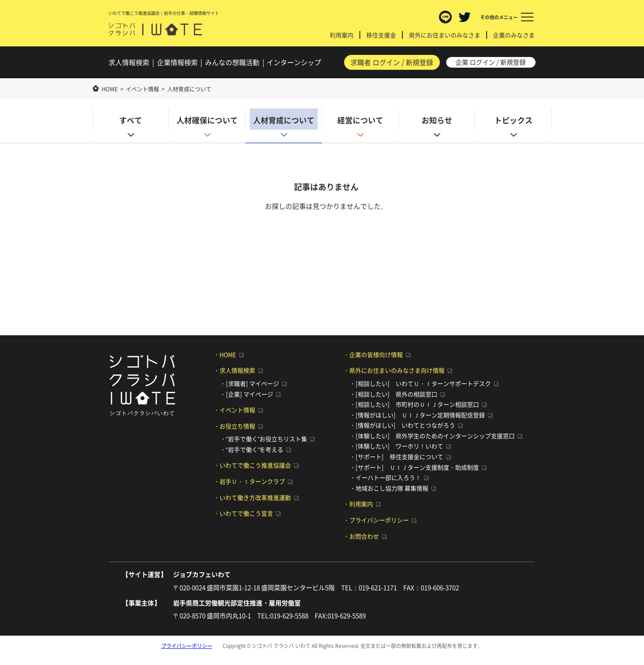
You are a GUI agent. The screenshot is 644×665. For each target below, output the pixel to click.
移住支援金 (381, 35)
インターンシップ (295, 63)
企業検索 (178, 63)
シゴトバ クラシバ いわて (156, 30)
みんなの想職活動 (233, 63)
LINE (445, 17)
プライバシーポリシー (187, 646)
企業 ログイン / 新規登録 (490, 63)
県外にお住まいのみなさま (445, 35)
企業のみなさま (514, 35)
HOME (110, 88)
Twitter (464, 17)
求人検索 (130, 63)
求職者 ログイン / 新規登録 (391, 63)
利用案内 (342, 35)
